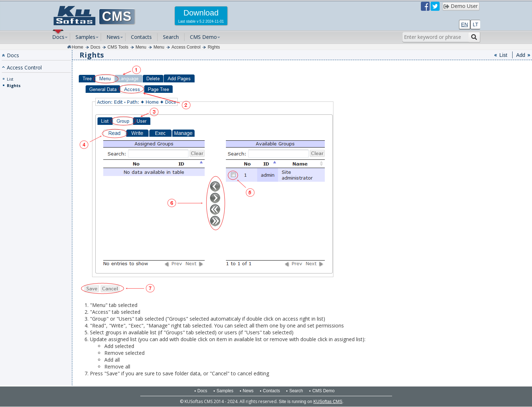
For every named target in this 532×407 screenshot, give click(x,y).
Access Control (186, 47)
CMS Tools (118, 47)
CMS (117, 16)
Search (171, 37)
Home (78, 47)
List (10, 79)
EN (465, 24)
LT (475, 24)
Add (521, 55)
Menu (141, 47)
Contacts (141, 37)
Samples (85, 37)
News (113, 37)
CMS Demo (203, 37)
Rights (214, 47)
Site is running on (311, 402)
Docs (58, 37)
